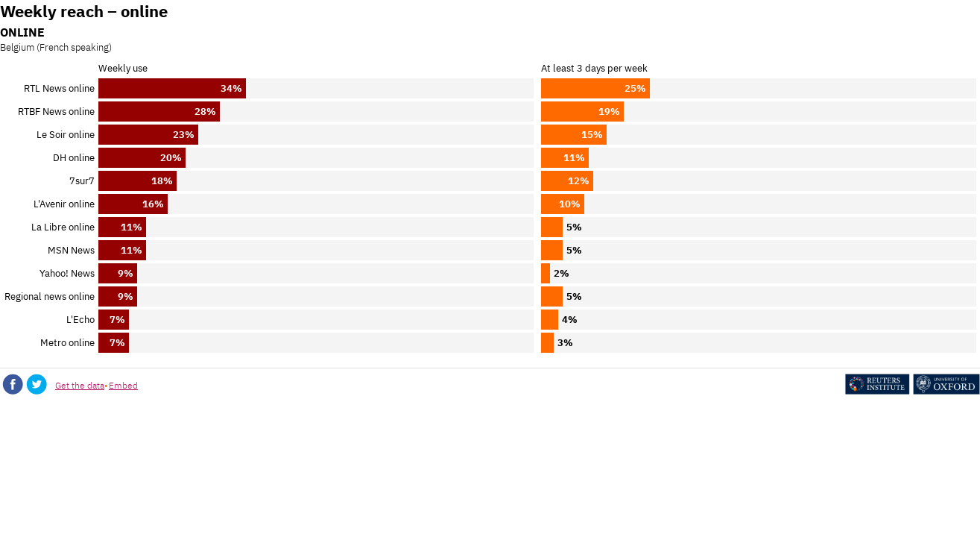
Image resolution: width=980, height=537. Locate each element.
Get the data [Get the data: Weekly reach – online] (80, 385)
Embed (123, 385)
